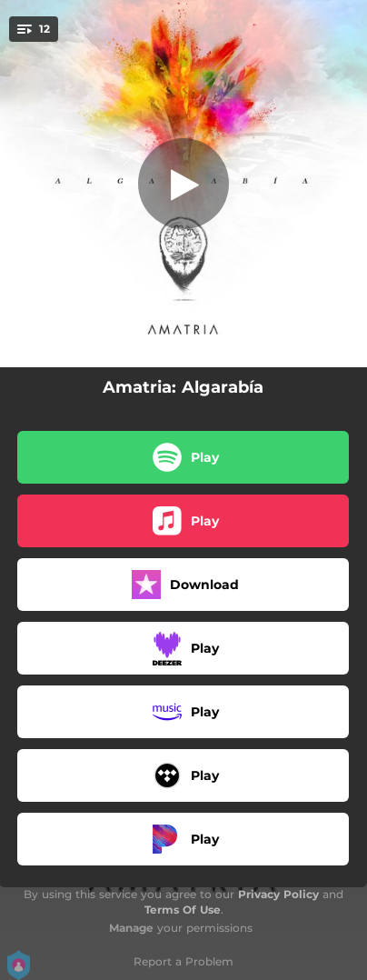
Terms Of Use (183, 910)
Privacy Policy (278, 894)
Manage (131, 928)
